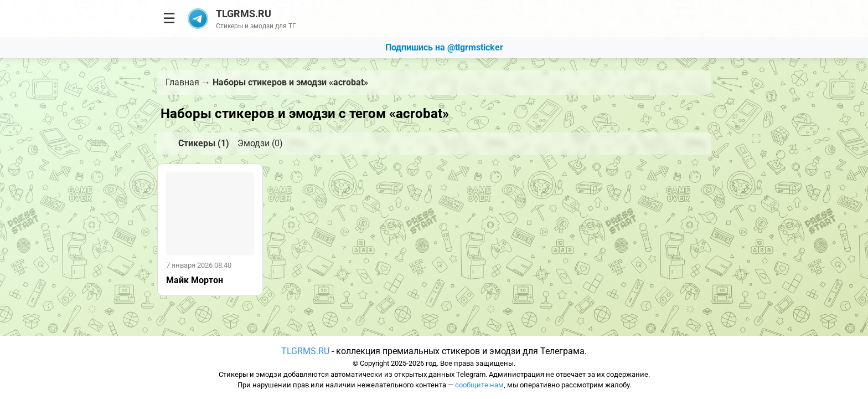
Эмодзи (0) (260, 143)
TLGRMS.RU (305, 351)
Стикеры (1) (204, 143)
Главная (182, 82)
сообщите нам (479, 385)
